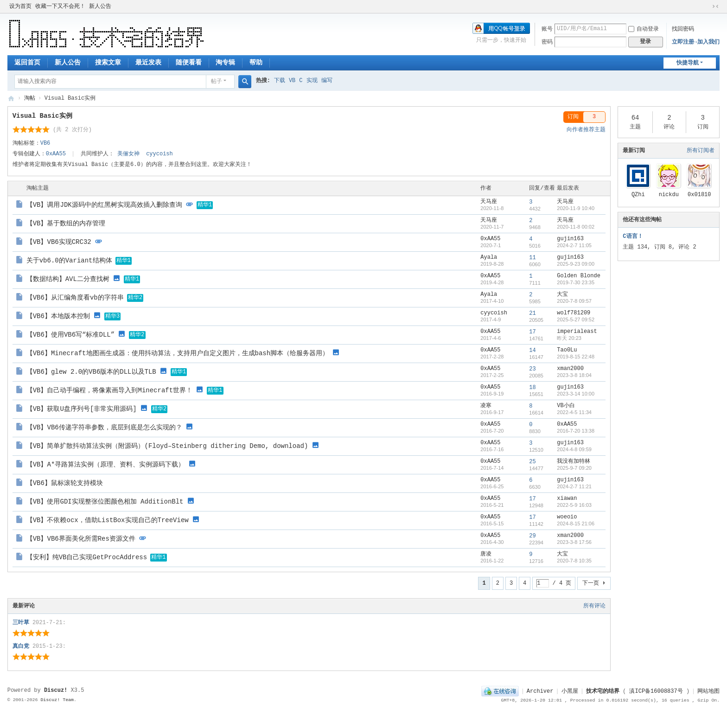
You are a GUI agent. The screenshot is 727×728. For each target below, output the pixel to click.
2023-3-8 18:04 (574, 375)
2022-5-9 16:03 (574, 505)
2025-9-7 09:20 (574, 468)
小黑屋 (570, 691)
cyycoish (159, 154)
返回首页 (27, 63)
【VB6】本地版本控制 (58, 316)
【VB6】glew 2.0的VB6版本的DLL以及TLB (91, 372)
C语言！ (633, 236)
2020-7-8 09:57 (574, 301)
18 (532, 388)
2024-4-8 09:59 (574, 449)
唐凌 (486, 554)
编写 (327, 81)
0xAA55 (56, 154)
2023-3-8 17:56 (574, 542)
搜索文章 (108, 63)
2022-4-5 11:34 (574, 412)
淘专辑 (225, 63)
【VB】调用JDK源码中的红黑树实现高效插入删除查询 (104, 205)
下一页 (591, 583)
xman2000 (570, 369)
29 (532, 536)
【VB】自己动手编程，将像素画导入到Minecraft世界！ (109, 390)
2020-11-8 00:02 (576, 227)
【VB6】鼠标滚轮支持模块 (65, 483)
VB (292, 81)
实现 (312, 81)
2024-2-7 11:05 (574, 245)
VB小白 (566, 406)
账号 (547, 29)
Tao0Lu (567, 350)
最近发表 (148, 63)
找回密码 (683, 29)
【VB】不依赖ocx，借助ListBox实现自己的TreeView (108, 520)
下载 (280, 81)
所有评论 (594, 606)
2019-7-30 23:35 (576, 282)
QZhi (638, 195)
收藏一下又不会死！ (60, 6)
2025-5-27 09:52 (576, 319)
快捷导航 (688, 63)
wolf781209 (574, 313)
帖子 (217, 82)
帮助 (256, 63)
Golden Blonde (579, 276)
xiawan (567, 498)
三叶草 (21, 623)
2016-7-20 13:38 (576, 431)
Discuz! (56, 690)
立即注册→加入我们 (696, 42)
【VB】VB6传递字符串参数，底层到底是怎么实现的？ (104, 428)
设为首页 (20, 6)
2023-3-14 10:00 (576, 394)
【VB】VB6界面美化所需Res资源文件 (81, 539)
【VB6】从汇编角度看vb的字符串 (75, 298)
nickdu (669, 195)
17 (532, 332)
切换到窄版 (715, 6)
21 (532, 313)
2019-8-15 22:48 (576, 357)
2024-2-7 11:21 (574, 486)
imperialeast (577, 332)
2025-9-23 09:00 (576, 264)
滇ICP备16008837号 (656, 691)
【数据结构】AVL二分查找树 (68, 279)
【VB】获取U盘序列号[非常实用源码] (82, 409)
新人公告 (100, 6)
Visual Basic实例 (42, 116)
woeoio (567, 517)
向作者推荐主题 (586, 130)
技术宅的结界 (11, 99)
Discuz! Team (57, 700)
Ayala (489, 257)
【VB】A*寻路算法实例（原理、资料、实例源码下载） (106, 465)
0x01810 (699, 195)
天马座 (489, 202)
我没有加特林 (574, 461)
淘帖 (30, 98)
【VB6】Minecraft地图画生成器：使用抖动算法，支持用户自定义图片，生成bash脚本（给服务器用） (178, 353)
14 (532, 351)
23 (532, 369)
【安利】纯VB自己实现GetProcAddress (87, 557)
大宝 (562, 294)
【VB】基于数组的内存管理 (66, 224)
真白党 (21, 646)
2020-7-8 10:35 (574, 561)
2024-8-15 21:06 (576, 524)
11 (532, 258)
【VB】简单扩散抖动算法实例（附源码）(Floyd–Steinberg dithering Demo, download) (167, 446)
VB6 (45, 143)
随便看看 (189, 63)
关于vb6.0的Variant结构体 (69, 261)
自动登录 (644, 29)
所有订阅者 (701, 151)
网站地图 (708, 691)
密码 (547, 42)
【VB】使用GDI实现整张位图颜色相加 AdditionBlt (105, 502)
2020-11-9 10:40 (576, 208)
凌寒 (486, 406)
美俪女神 (128, 154)
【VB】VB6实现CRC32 (59, 242)
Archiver (540, 691)
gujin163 (570, 239)
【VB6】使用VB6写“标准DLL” (70, 335)
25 (532, 462)
